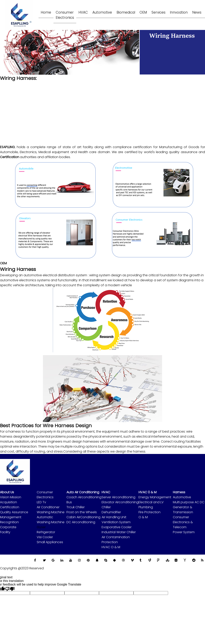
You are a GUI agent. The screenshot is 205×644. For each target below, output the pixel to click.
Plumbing (146, 507)
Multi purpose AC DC (189, 502)
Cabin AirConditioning (83, 517)
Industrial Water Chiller (119, 532)
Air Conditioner (48, 507)
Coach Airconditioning (84, 497)
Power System (184, 532)
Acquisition (8, 502)
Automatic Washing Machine (51, 520)
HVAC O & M (111, 547)
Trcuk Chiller (76, 507)
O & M (143, 517)
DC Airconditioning (81, 522)
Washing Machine (51, 512)
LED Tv (41, 502)
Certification (10, 507)
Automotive (182, 497)
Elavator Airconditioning (120, 502)
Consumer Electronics (45, 495)
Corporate (8, 527)
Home (46, 12)
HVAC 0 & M (148, 492)
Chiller (106, 507)
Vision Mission (11, 497)
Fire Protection (150, 512)
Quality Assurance (14, 512)
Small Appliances (50, 542)
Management (11, 517)
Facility (5, 532)
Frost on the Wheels (82, 512)
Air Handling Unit (114, 517)
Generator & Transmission (183, 510)
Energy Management (155, 497)
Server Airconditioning (118, 497)
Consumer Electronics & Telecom (183, 522)
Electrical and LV (151, 502)
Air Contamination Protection (116, 540)
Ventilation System (116, 522)
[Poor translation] (10, 589)
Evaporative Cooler (117, 527)
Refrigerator (46, 532)
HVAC (85, 12)
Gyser (41, 527)
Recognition (9, 522)
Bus (69, 502)
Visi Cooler (45, 537)
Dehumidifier (111, 512)
